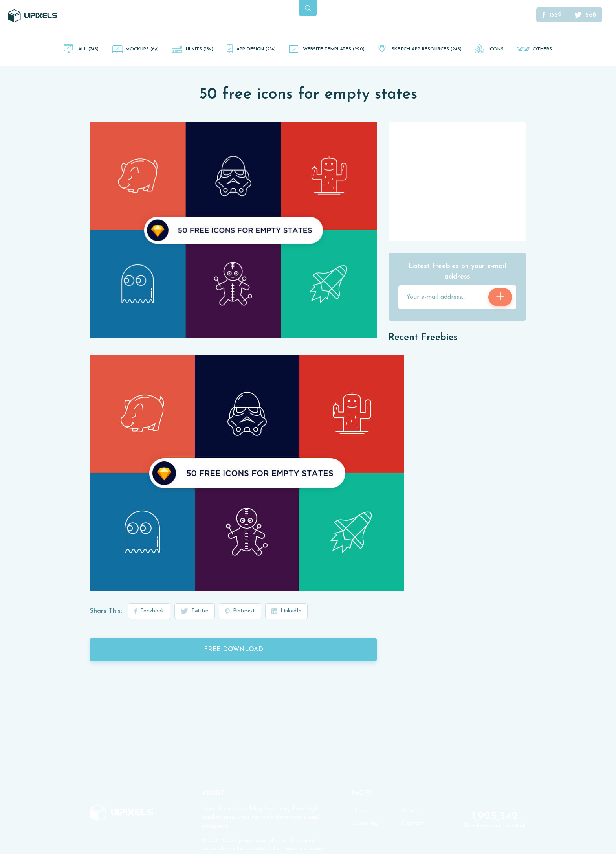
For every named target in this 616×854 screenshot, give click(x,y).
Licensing (364, 823)
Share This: (106, 611)
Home (360, 811)
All (88, 49)
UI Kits (200, 49)
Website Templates (334, 49)
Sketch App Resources (427, 49)
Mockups (142, 49)
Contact (413, 823)
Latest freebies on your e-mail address (457, 272)
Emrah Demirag (298, 841)
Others (542, 49)
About (411, 811)
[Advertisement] (457, 181)
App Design (256, 49)
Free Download (234, 650)
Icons (496, 49)
